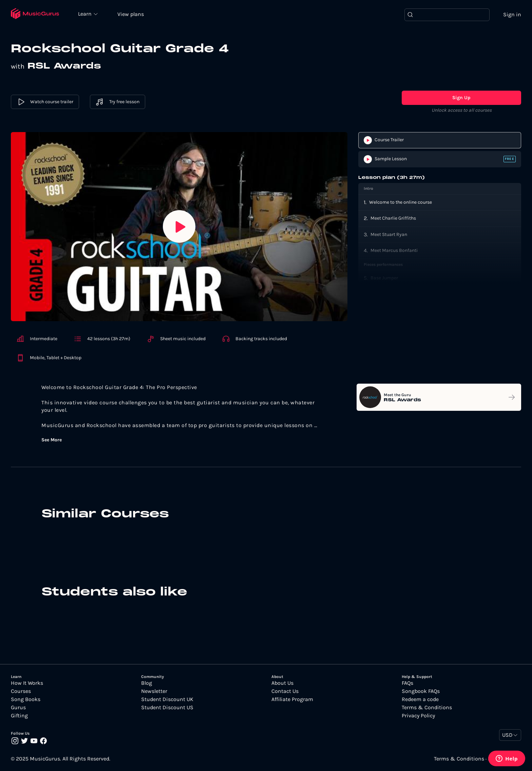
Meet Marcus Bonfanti (394, 250)
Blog (147, 683)
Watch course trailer (45, 102)
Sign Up (461, 98)
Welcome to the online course (401, 202)
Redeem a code (420, 699)
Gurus (18, 708)
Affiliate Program (292, 699)
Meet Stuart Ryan (389, 234)
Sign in (512, 14)
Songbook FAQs (421, 691)
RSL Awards (64, 66)
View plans (131, 14)
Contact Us (285, 691)
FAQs (407, 683)
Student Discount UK (167, 699)
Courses (21, 691)
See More (52, 440)
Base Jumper (384, 278)
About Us (282, 683)
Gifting (19, 716)
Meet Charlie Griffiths (393, 218)
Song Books (26, 699)
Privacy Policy (418, 716)
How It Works (27, 683)
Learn (85, 14)
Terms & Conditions (427, 708)
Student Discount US (167, 708)
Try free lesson (118, 102)
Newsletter (154, 691)
